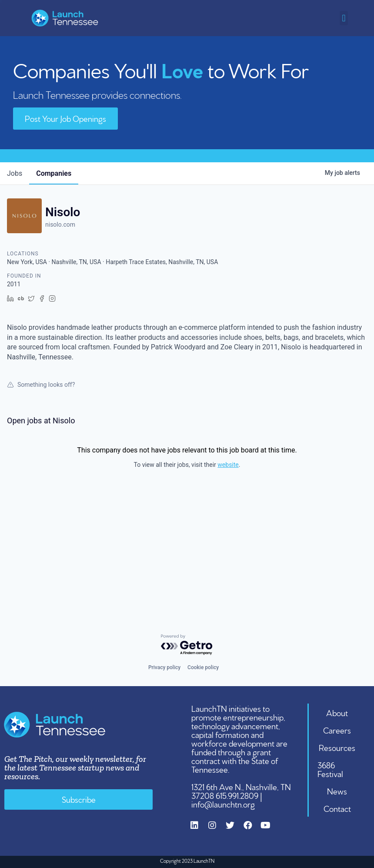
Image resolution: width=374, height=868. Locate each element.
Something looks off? (41, 385)
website (228, 465)
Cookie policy (203, 667)
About (337, 712)
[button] (344, 18)
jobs (15, 173)
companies (54, 173)
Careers (337, 730)
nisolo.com (60, 225)
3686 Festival (330, 769)
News (337, 791)
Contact (337, 808)
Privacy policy (164, 667)
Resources (337, 747)
